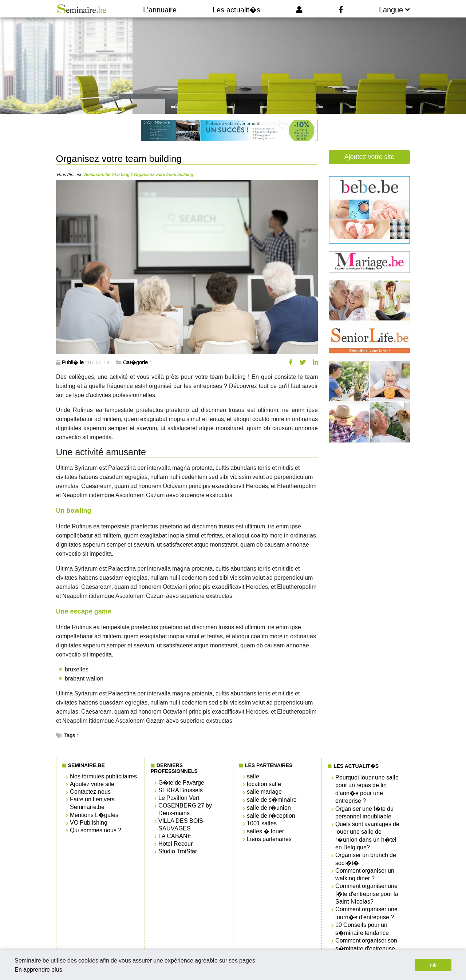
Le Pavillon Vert (179, 798)
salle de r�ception (271, 816)
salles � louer (265, 831)
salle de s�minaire (272, 800)
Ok (433, 965)
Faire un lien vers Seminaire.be (92, 803)
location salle (264, 784)
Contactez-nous (90, 792)
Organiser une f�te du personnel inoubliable (364, 813)
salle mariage (264, 792)
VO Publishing (89, 823)
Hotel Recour (175, 844)
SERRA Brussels (181, 790)
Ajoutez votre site (369, 157)
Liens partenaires (269, 839)
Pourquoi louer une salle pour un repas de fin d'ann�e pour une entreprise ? (367, 789)
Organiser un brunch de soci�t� (366, 859)
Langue (394, 10)
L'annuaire (160, 10)
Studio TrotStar (178, 851)
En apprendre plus (38, 970)
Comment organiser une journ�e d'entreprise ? (366, 913)
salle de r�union (269, 808)
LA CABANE (175, 836)
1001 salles (262, 823)
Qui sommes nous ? (96, 830)
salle (253, 776)
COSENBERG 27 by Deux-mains (185, 809)
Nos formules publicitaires (103, 776)
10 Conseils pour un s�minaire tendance (362, 929)
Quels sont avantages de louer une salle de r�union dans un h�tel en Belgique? (367, 836)
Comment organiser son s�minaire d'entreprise (366, 945)
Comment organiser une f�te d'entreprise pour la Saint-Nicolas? (367, 894)
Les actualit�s (236, 10)
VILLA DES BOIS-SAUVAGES (182, 825)
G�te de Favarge (181, 783)
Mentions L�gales (94, 815)
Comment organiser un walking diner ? (365, 874)
